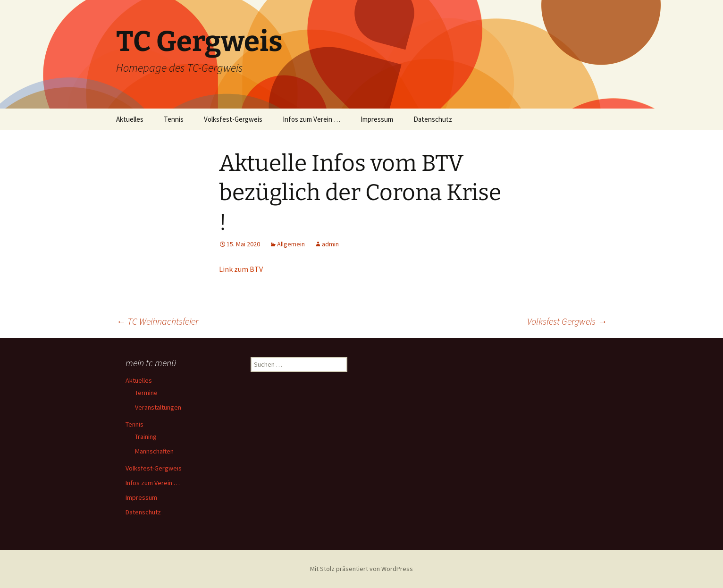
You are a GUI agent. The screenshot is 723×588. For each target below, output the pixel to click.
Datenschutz (433, 119)
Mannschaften (154, 451)
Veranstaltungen (158, 407)
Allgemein (291, 244)
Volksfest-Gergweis (233, 119)
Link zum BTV (241, 269)
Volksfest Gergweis (567, 321)
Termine (146, 393)
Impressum (377, 119)
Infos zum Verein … (311, 119)
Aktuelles (130, 119)
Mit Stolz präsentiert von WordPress (361, 569)
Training (146, 437)
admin (330, 244)
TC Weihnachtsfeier (157, 321)
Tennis (174, 119)
